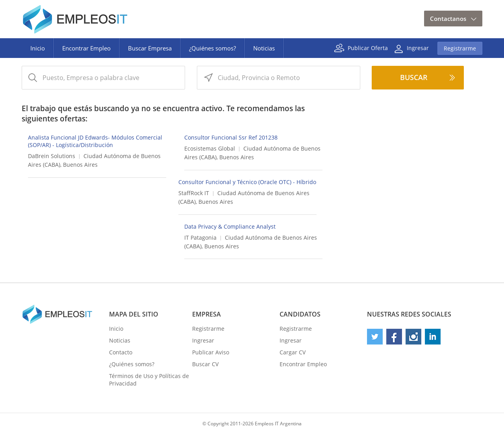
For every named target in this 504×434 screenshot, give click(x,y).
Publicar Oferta (368, 47)
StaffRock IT (194, 193)
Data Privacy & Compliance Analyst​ (230, 226)
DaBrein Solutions (52, 156)
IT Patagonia (200, 237)
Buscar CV (205, 364)
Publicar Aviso (211, 352)
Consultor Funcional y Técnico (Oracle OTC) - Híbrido (247, 182)
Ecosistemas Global (210, 148)
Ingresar (418, 47)
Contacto (121, 352)
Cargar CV (293, 352)
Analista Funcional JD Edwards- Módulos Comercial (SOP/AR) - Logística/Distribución (95, 141)
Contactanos (448, 19)
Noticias (264, 48)
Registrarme (460, 48)
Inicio (38, 48)
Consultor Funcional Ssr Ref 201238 (231, 137)
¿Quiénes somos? (212, 48)
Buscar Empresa (150, 48)
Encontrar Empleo (86, 48)
